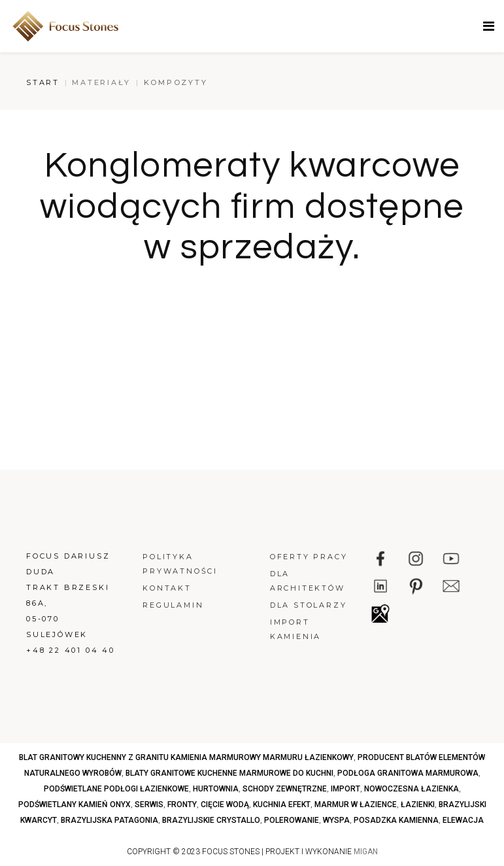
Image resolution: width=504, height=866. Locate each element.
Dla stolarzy (309, 605)
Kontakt (167, 588)
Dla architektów (308, 581)
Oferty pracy (309, 557)
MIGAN (366, 852)
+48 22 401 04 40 (71, 650)
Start (43, 82)
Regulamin (173, 605)
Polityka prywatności (180, 564)
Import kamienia (295, 629)
